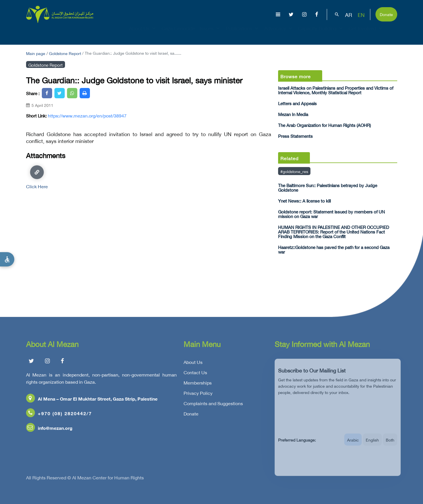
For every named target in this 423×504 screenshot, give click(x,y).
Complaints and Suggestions (213, 405)
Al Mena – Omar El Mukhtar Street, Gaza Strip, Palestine (92, 400)
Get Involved (366, 33)
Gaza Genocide (178, 33)
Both (390, 444)
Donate (386, 14)
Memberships (198, 384)
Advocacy (279, 33)
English (372, 444)
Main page (36, 53)
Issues (210, 33)
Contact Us (195, 374)
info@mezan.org (49, 429)
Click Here (37, 177)
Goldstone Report (65, 53)
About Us (143, 33)
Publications (243, 33)
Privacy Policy (198, 395)
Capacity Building (321, 33)
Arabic (353, 444)
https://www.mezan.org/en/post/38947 (87, 115)
